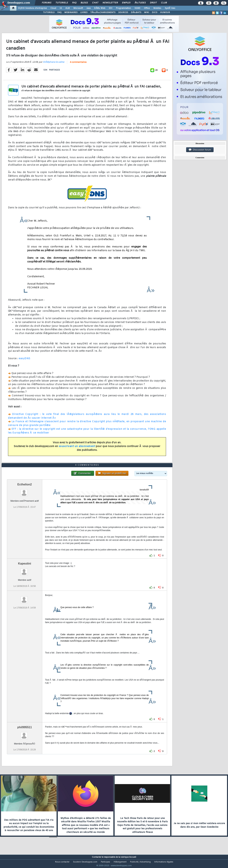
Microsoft (78, 8)
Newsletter (110, 3)
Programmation (123, 8)
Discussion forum (200, 150)
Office (147, 8)
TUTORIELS (49, 12)
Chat (95, 3)
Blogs (84, 3)
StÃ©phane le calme (54, 64)
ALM (68, 8)
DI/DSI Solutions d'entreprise (33, 8)
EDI (111, 8)
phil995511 (25, 734)
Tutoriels (62, 3)
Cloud (53, 8)
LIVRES (84, 12)
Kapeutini (25, 570)
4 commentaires (78, 64)
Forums (47, 3)
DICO (155, 12)
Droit (153, 3)
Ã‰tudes (140, 3)
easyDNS (25, 361)
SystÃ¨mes (170, 8)
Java (88, 8)
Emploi (126, 3)
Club (164, 3)
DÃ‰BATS (136, 12)
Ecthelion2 (25, 491)
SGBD (137, 8)
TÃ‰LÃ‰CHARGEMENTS (103, 12)
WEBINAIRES (71, 12)
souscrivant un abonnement (77, 449)
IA (61, 8)
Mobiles (157, 8)
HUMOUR (165, 12)
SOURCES (123, 12)
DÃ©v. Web (100, 8)
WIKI (147, 12)
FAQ (74, 3)
